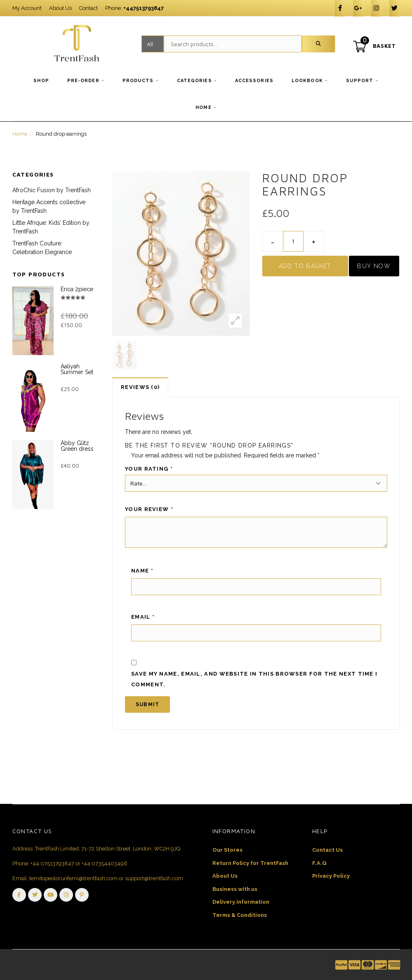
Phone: (134, 8)
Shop (41, 81)
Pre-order (83, 81)
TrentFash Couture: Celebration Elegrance (42, 248)
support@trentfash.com (154, 878)
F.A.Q (319, 863)
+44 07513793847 (52, 863)
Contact (88, 8)
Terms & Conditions (240, 915)
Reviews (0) (140, 387)
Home (203, 107)
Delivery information (241, 902)
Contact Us (327, 850)
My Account (27, 8)
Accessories (254, 81)
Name (142, 571)
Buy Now (374, 266)
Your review (149, 509)
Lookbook (307, 81)
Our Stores (227, 850)
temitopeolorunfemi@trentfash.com (73, 878)
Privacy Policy (331, 876)
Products (138, 81)
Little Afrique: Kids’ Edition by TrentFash (51, 227)
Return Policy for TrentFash (250, 863)
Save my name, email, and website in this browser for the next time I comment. (254, 679)
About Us (60, 8)
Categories (194, 81)
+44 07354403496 (105, 863)
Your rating (149, 469)
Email (143, 617)
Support (360, 81)
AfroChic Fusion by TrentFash (52, 190)
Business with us (235, 889)
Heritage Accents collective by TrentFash (49, 206)
